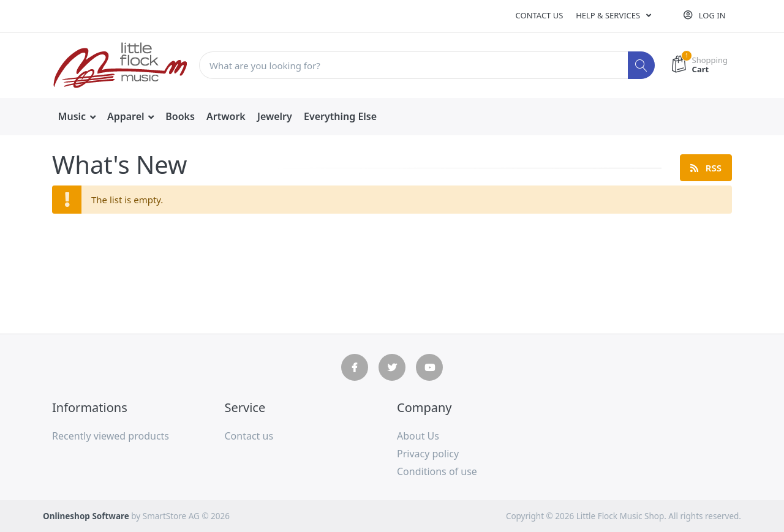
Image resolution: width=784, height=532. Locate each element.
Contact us (540, 15)
